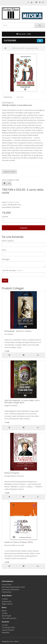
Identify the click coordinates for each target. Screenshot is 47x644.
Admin (16, 641)
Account (5, 625)
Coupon (5, 613)
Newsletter (6, 633)
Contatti (5, 599)
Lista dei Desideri (8, 630)
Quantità (5, 217)
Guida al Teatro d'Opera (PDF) (19, 542)
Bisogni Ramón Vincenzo (14, 476)
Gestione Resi (7, 601)
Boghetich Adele (13, 202)
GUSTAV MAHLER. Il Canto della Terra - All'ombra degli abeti (23, 401)
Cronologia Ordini (8, 628)
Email (4, 250)
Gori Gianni (9, 334)
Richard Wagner (12, 473)
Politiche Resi (7, 592)
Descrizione (8, 97)
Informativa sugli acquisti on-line (13, 587)
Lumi (11, 641)
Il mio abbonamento (9, 618)
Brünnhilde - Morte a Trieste (18, 331)
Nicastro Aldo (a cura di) (14, 545)
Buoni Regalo (7, 616)
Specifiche (20, 97)
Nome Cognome (8, 241)
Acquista (24, 228)
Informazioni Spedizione (11, 590)
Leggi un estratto (9, 171)
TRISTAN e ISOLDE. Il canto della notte (25, 48)
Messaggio (6, 259)
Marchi (4, 611)
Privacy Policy (7, 585)
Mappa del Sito (7, 604)
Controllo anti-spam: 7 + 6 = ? (12, 270)
